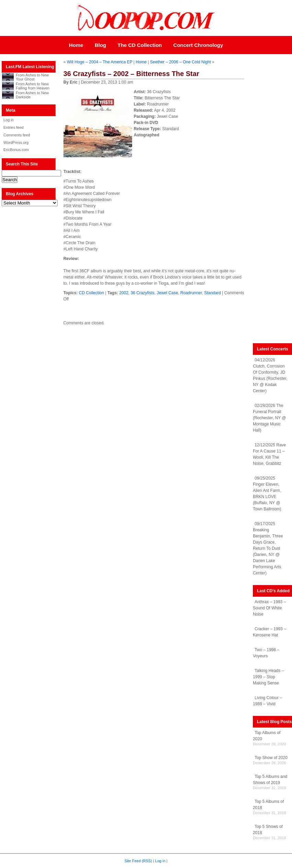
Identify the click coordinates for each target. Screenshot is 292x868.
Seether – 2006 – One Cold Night (180, 62)
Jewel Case (167, 293)
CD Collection (91, 293)
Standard (213, 293)
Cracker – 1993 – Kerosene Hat (270, 632)
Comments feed (17, 135)
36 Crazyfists (143, 293)
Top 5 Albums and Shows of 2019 (270, 780)
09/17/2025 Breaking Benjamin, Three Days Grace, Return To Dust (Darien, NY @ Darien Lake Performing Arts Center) (268, 548)
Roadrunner (191, 293)
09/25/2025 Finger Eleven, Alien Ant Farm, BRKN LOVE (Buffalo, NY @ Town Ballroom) (267, 494)
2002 (124, 293)
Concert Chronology (198, 45)
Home (76, 45)
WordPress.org (16, 142)
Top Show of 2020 (271, 758)
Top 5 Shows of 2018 (268, 830)
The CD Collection (140, 45)
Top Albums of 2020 (267, 736)
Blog (100, 45)
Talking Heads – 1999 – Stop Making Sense (268, 677)
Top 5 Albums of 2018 (268, 805)
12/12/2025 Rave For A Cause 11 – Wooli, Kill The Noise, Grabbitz (269, 454)
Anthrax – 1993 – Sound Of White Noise (269, 608)
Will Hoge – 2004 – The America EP (100, 62)
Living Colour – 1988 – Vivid (267, 701)
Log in (9, 120)
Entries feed (14, 127)
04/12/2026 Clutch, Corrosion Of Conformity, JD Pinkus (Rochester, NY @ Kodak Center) (270, 375)
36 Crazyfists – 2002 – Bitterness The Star (131, 74)
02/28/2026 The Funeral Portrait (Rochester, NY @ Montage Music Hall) (270, 418)
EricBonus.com (16, 150)
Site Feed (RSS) (138, 861)
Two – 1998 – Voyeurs (266, 653)
